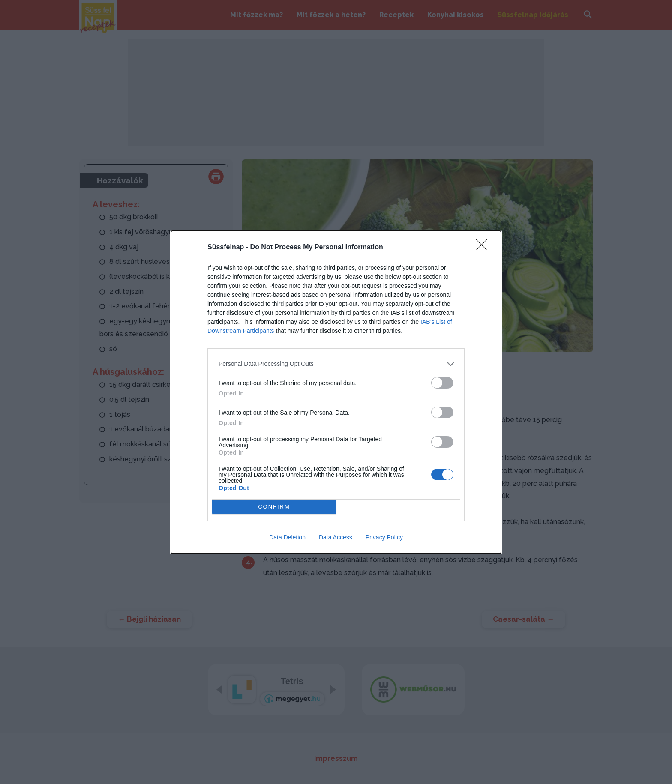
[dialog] (336, 392)
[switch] (442, 382)
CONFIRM (274, 506)
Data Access (336, 537)
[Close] (484, 247)
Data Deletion (287, 537)
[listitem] (336, 364)
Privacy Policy (384, 537)
